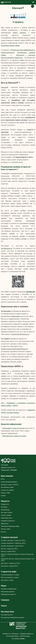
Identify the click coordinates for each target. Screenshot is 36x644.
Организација (5, 510)
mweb (22, 638)
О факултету (5, 504)
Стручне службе (6, 515)
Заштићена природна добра (10, 526)
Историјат (4, 507)
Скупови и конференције (9, 589)
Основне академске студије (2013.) (12, 546)
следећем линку (17, 162)
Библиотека (5, 523)
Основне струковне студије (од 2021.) (13, 540)
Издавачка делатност (8, 521)
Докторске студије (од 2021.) (10, 563)
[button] (33, 2)
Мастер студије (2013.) (8, 551)
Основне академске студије (10, 575)
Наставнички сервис (7, 487)
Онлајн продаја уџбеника (9, 482)
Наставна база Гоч (7, 615)
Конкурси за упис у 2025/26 (10, 485)
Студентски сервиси (7, 490)
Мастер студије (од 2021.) (9, 549)
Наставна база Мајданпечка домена (13, 617)
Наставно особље (7, 512)
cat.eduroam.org (7, 248)
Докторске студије (7, 580)
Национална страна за (14, 428)
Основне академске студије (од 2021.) (13, 543)
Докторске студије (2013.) (9, 566)
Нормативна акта (7, 518)
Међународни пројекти (8, 594)
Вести (3, 479)
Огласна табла (6, 493)
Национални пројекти (8, 592)
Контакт (4, 532)
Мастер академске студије (10, 577)
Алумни (3, 496)
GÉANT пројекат (19, 33)
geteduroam (31, 292)
